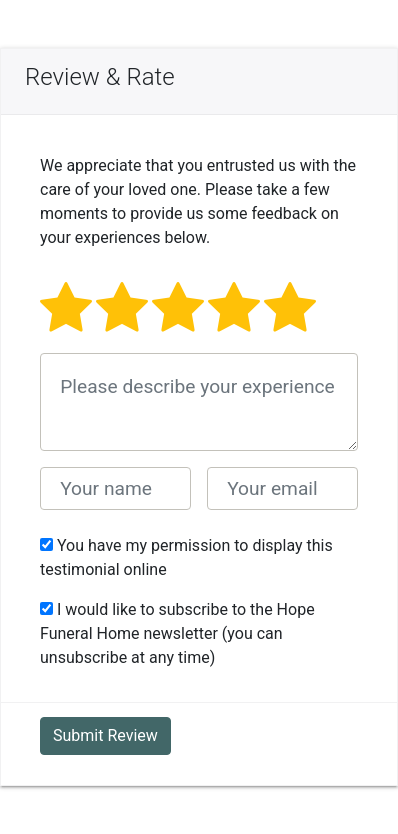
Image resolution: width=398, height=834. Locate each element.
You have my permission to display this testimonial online (186, 557)
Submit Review (105, 735)
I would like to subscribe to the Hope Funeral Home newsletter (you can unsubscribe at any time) (177, 633)
